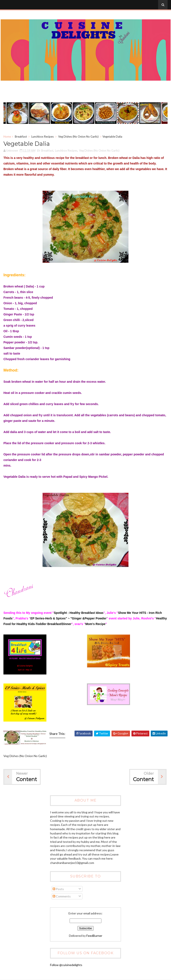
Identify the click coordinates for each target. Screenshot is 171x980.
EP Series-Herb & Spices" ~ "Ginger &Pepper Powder (68, 619)
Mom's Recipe (95, 624)
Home (7, 137)
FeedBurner (94, 936)
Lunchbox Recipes (43, 137)
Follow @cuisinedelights (66, 965)
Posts (58, 889)
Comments (62, 896)
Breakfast (21, 137)
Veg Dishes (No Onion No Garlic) (78, 137)
